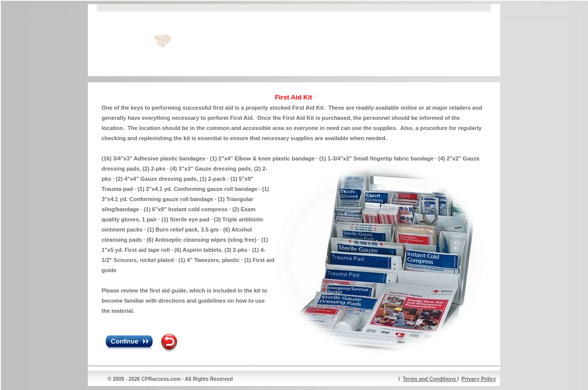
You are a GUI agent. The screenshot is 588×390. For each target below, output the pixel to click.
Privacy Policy (479, 379)
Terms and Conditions (430, 379)
